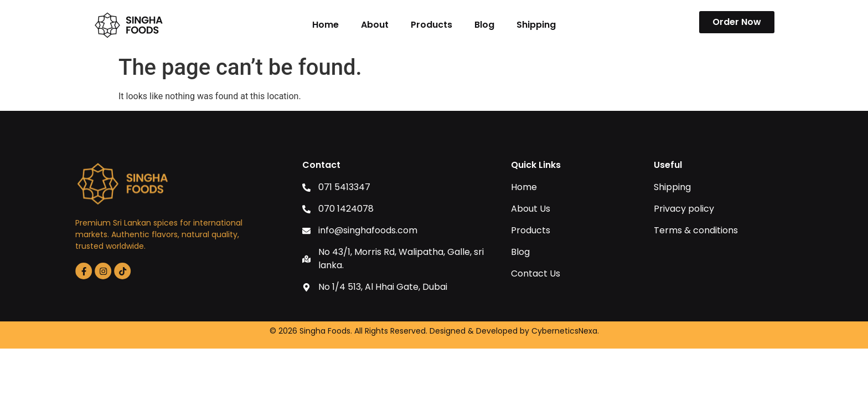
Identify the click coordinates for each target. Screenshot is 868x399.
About (375, 25)
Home (325, 25)
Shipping (536, 25)
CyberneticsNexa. (565, 331)
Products (432, 25)
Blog (484, 25)
